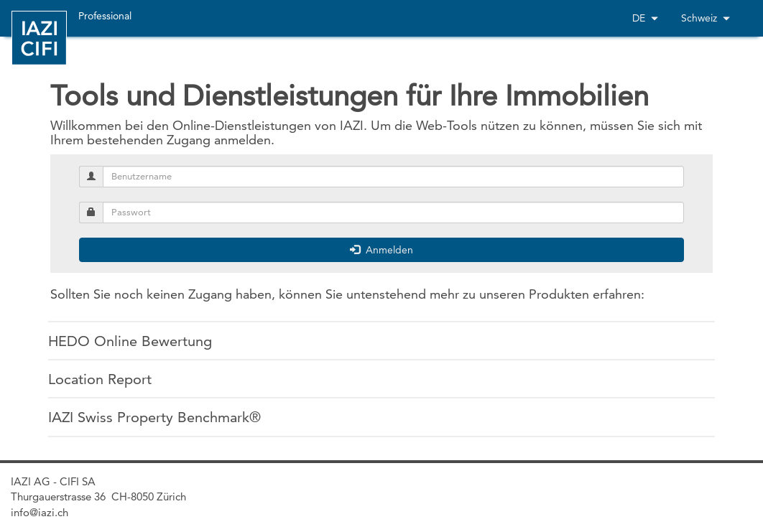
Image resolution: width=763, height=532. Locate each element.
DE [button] (645, 18)
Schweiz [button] (706, 18)
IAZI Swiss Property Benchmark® (154, 417)
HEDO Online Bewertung (130, 341)
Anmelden (381, 250)
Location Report (100, 379)
